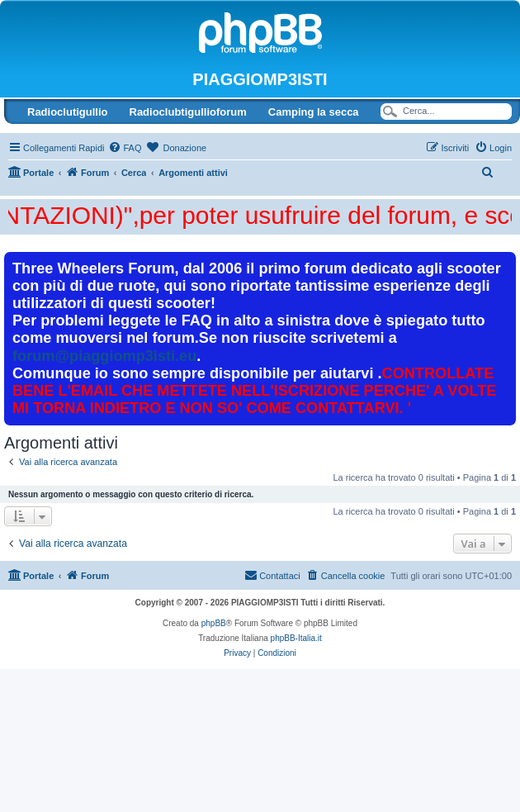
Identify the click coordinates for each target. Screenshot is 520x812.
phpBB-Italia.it (296, 638)
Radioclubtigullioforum (188, 112)
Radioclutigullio (68, 112)
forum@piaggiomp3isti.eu (104, 356)
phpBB (214, 623)
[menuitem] (125, 148)
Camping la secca (314, 112)
